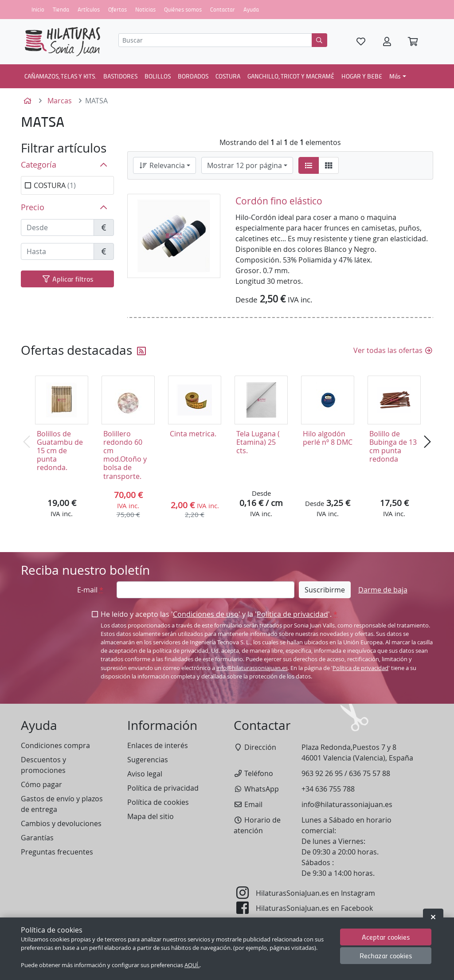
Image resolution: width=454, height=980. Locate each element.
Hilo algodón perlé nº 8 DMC (328, 438)
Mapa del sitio (151, 816)
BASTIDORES (120, 76)
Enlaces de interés (158, 745)
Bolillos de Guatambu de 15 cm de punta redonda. (60, 451)
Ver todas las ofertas (393, 350)
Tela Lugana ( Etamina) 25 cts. (258, 442)
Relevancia (162, 165)
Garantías (37, 838)
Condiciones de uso (206, 614)
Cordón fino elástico (279, 201)
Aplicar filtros (68, 279)
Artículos (89, 9)
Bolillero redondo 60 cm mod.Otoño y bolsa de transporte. (125, 455)
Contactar (223, 9)
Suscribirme (325, 590)
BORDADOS (193, 76)
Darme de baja (383, 590)
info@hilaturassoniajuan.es (252, 668)
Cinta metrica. (193, 434)
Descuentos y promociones (43, 765)
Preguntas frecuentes (57, 852)
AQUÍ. (192, 965)
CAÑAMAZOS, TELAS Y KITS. (60, 76)
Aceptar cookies (386, 937)
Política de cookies (158, 802)
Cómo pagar (41, 784)
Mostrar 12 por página (245, 165)
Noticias (145, 9)
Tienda (61, 9)
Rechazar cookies (386, 955)
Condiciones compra (55, 745)
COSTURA (228, 76)
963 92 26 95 (322, 773)
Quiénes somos (183, 9)
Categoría (39, 165)
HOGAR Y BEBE (362, 76)
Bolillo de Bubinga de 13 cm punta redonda (393, 447)
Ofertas (117, 9)
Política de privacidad (292, 614)
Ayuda (251, 9)
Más (395, 76)
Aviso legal (145, 774)
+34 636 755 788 (328, 789)
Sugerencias (148, 760)
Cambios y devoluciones (61, 823)
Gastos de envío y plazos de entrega (62, 804)
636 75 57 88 (370, 773)
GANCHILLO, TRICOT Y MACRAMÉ (291, 76)
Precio (33, 207)
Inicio (38, 9)
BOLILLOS (158, 76)
